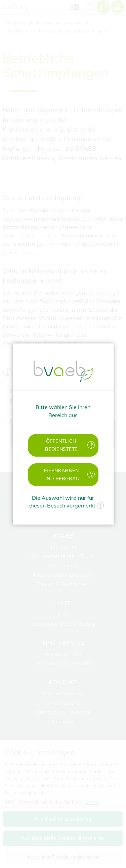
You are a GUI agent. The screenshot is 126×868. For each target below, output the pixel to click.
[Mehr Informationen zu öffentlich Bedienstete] (91, 445)
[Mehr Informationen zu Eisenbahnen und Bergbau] (91, 475)
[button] (63, 445)
